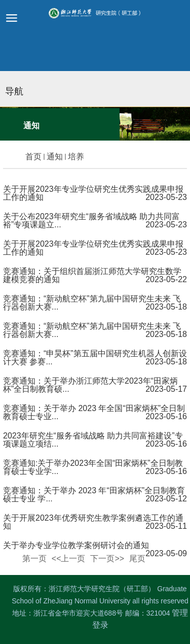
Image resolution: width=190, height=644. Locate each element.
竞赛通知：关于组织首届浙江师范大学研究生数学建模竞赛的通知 (92, 275)
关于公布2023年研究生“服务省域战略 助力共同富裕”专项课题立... (91, 221)
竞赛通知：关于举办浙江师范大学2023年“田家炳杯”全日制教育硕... (90, 385)
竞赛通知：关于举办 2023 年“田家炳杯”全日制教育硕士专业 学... (94, 495)
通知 (55, 157)
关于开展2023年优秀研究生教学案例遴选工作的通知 (93, 522)
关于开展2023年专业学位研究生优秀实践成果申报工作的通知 (93, 193)
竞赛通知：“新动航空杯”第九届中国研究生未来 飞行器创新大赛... (92, 303)
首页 (33, 157)
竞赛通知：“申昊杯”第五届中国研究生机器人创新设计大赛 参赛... (95, 358)
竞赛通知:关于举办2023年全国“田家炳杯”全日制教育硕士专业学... (93, 467)
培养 (76, 157)
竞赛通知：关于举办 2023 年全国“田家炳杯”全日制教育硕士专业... (94, 412)
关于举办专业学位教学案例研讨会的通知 (76, 545)
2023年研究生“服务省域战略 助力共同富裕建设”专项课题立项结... (93, 440)
